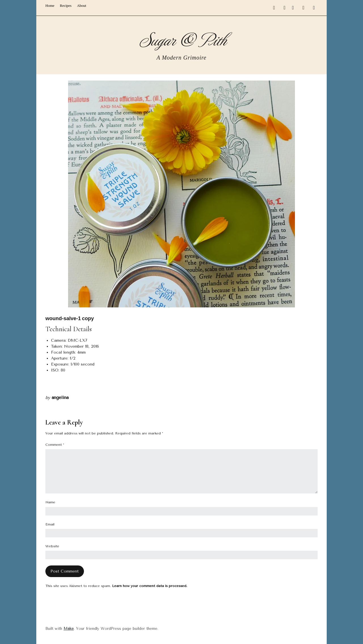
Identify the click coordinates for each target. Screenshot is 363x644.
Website (52, 546)
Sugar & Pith (182, 39)
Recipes (66, 6)
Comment (55, 445)
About (82, 6)
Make (69, 629)
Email (50, 524)
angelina (60, 398)
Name (50, 502)
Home (50, 6)
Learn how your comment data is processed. (150, 586)
